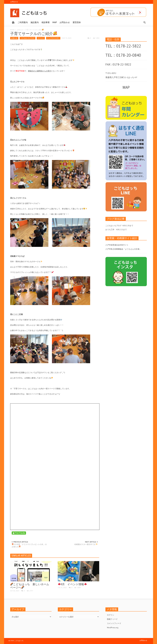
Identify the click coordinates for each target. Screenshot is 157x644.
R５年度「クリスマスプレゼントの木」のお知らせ (29, 546)
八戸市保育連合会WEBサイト (117, 245)
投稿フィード (112, 619)
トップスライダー (53, 38)
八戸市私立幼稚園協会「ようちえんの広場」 (123, 249)
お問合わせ (14, 2)
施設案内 (35, 22)
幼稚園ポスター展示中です (86, 544)
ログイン (111, 615)
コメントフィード (114, 623)
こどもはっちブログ (28, 38)
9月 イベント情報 (72, 584)
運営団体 (77, 22)
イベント (41, 38)
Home (12, 30)
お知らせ (20, 30)
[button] (144, 22)
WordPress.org (113, 628)
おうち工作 (110, 230)
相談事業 (46, 22)
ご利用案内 (23, 22)
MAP (55, 22)
